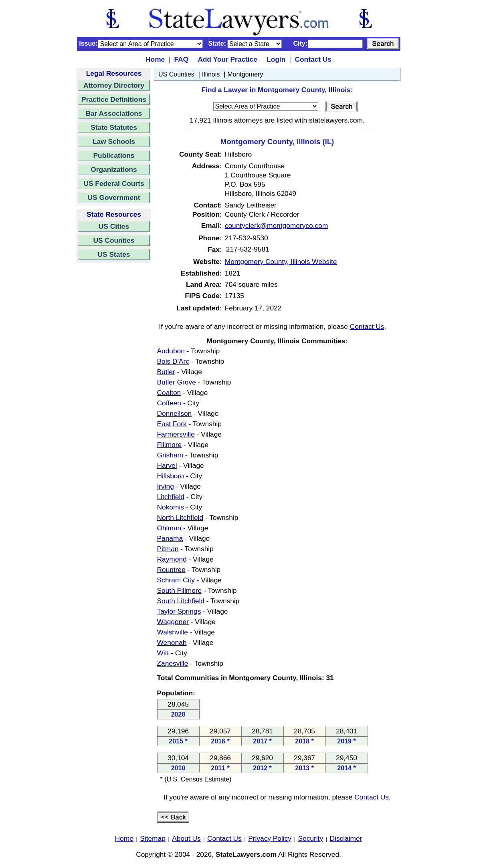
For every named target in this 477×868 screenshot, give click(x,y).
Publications (114, 155)
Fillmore (170, 445)
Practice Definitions (114, 99)
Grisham (170, 455)
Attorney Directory (114, 85)
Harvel (167, 465)
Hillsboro (171, 476)
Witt (163, 653)
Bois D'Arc (173, 361)
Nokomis (171, 507)
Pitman (168, 549)
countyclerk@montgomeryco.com (276, 226)
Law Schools (114, 141)
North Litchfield (180, 518)
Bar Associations (114, 113)
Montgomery (245, 74)
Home (155, 59)
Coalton (169, 393)
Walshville (173, 632)
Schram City (176, 580)
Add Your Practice (227, 59)
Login (276, 59)
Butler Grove (177, 382)
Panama (170, 538)
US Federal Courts (114, 183)
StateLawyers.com (246, 854)
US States (114, 254)
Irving (166, 486)
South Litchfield (181, 601)
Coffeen (169, 403)
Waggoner (173, 622)
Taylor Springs (179, 611)
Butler (166, 372)
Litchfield (171, 497)
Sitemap (153, 838)
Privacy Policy (270, 838)
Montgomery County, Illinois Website (281, 262)
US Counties (114, 240)
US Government (114, 197)
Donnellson (175, 413)
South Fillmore (180, 590)
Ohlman (169, 528)
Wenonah (172, 642)
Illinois (211, 74)
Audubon (171, 351)
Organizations (114, 169)
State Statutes (114, 127)
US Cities (114, 226)
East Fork (172, 424)
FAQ (181, 59)
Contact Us (313, 59)
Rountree (171, 570)
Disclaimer (346, 838)
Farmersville (176, 434)
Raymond (172, 559)
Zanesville (173, 663)
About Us (186, 838)
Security (311, 838)
